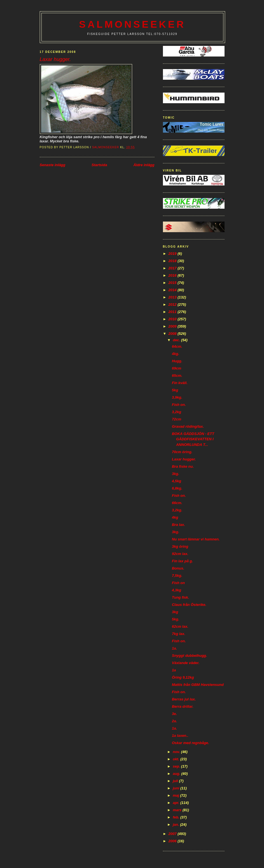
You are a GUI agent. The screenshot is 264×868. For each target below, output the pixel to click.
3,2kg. (177, 510)
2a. (174, 721)
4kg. (176, 354)
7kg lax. (179, 634)
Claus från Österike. (189, 605)
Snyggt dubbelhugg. (190, 656)
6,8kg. (177, 488)
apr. (177, 803)
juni (177, 788)
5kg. (176, 619)
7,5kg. (177, 576)
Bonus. (178, 568)
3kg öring (180, 546)
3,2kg (177, 412)
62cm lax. (180, 626)
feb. (177, 817)
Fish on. (179, 405)
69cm (177, 368)
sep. (177, 766)
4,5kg (177, 481)
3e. (174, 714)
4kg (175, 517)
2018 (173, 261)
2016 (173, 275)
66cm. (177, 503)
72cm (177, 419)
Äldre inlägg (144, 165)
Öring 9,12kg (183, 677)
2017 (173, 268)
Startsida (99, 165)
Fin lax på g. (182, 561)
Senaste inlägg (53, 165)
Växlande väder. (186, 663)
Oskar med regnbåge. (191, 743)
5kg (175, 390)
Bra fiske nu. (183, 466)
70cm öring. (182, 452)
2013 (173, 297)
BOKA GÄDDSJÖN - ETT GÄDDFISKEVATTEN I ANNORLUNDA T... (193, 439)
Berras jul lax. (184, 699)
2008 (173, 334)
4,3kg (177, 590)
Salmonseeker (132, 24)
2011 (173, 312)
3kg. (176, 474)
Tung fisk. (180, 597)
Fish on (178, 583)
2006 (173, 841)
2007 (173, 834)
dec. (177, 340)
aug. (177, 774)
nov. (177, 752)
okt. (177, 759)
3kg (175, 612)
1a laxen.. (180, 736)
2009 (173, 326)
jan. (176, 825)
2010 (173, 319)
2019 (173, 254)
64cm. (177, 346)
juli (176, 781)
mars (178, 810)
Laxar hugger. (184, 459)
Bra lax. (178, 525)
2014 (173, 290)
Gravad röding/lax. (188, 426)
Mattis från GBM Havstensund (198, 685)
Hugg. (177, 361)
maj (176, 795)
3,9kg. (177, 397)
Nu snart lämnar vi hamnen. (196, 539)
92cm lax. (180, 554)
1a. (174, 648)
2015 (173, 283)
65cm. (177, 376)
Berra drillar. (183, 706)
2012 (173, 304)
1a (174, 670)
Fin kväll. (180, 383)
